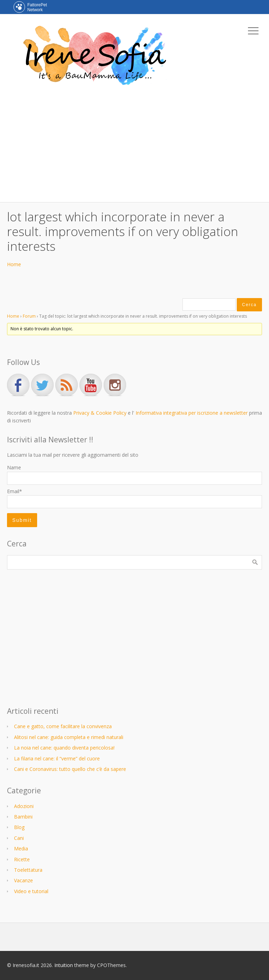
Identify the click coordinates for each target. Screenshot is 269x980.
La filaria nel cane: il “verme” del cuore (57, 758)
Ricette (22, 859)
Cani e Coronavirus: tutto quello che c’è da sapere (70, 769)
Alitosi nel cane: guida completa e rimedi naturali (69, 737)
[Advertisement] (134, 143)
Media (21, 848)
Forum (29, 316)
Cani (19, 838)
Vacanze (23, 880)
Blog (19, 827)
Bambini (23, 817)
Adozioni (24, 806)
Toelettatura (28, 870)
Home (14, 264)
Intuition (64, 965)
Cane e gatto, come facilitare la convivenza (63, 726)
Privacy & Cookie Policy (100, 413)
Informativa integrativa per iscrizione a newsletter (192, 413)
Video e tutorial (31, 891)
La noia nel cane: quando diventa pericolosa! (64, 748)
